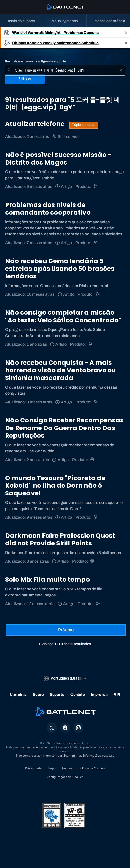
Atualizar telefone (35, 124)
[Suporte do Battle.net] (96, 187)
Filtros (25, 79)
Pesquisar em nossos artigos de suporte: (36, 61)
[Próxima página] (66, 630)
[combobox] (65, 70)
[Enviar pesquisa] (9, 70)
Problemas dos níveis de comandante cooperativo (48, 209)
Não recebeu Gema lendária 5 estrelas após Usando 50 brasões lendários (60, 269)
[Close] (126, 32)
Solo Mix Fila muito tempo (47, 580)
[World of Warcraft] (92, 460)
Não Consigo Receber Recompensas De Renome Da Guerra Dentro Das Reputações (64, 428)
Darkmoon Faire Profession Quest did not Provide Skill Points (60, 539)
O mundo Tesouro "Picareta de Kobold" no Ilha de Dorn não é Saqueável (55, 486)
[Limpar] (121, 70)
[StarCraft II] (96, 243)
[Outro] (90, 344)
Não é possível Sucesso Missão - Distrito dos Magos (58, 159)
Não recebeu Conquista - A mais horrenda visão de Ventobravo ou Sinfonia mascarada (61, 370)
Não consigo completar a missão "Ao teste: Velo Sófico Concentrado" (63, 316)
